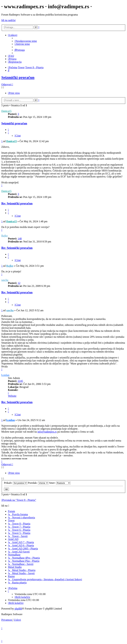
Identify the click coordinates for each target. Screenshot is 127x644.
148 (20, 239)
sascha (5, 280)
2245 (20, 381)
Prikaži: (16, 483)
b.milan (5, 375)
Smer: (60, 483)
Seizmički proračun (18, 77)
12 (19, 283)
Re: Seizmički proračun (17, 203)
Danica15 (6, 111)
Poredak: (38, 483)
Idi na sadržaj (8, 20)
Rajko (4, 236)
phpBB (18, 609)
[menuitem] (26, 41)
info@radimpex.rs (47, 432)
